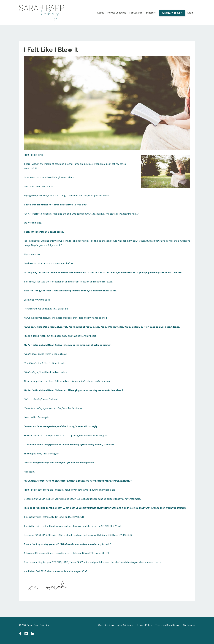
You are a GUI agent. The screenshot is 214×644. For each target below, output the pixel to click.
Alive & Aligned (125, 625)
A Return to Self (172, 13)
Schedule (151, 13)
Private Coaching (117, 13)
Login (190, 13)
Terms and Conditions (167, 625)
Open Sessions (106, 625)
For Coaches (136, 13)
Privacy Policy (144, 625)
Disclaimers (189, 625)
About (100, 13)
